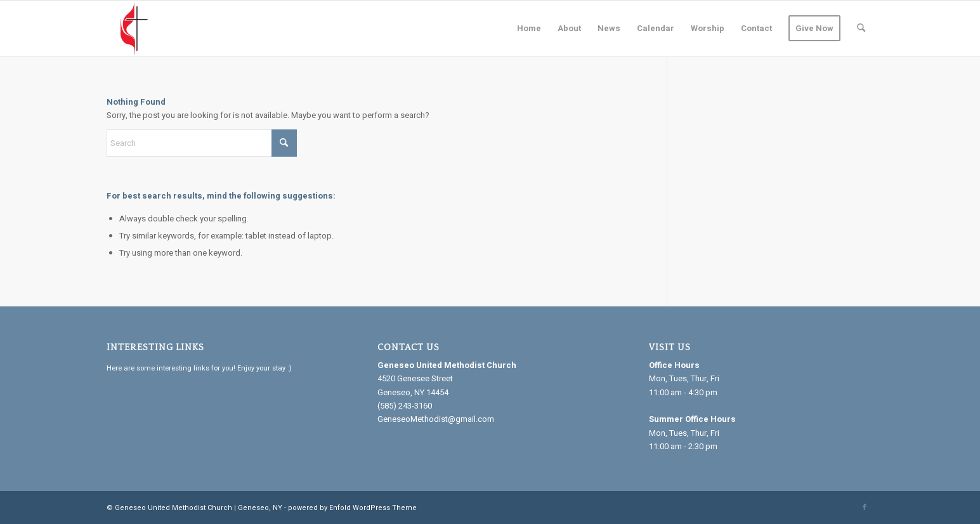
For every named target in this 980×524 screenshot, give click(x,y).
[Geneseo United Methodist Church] (134, 29)
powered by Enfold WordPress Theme (352, 508)
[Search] (861, 29)
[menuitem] (529, 29)
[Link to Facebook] (865, 508)
